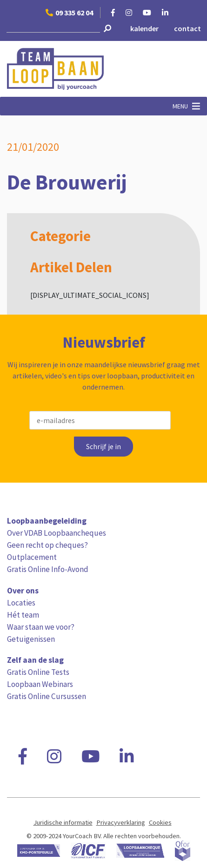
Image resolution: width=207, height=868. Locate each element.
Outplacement (32, 557)
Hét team (23, 615)
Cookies (160, 822)
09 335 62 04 (69, 13)
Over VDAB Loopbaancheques (57, 533)
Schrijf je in (103, 447)
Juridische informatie (63, 822)
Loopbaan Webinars (40, 684)
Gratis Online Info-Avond (48, 569)
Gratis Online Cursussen (47, 696)
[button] (180, 106)
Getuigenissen (31, 639)
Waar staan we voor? (41, 627)
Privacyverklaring (121, 822)
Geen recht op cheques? (47, 545)
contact (187, 28)
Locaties (21, 603)
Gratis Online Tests (38, 672)
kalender (144, 28)
